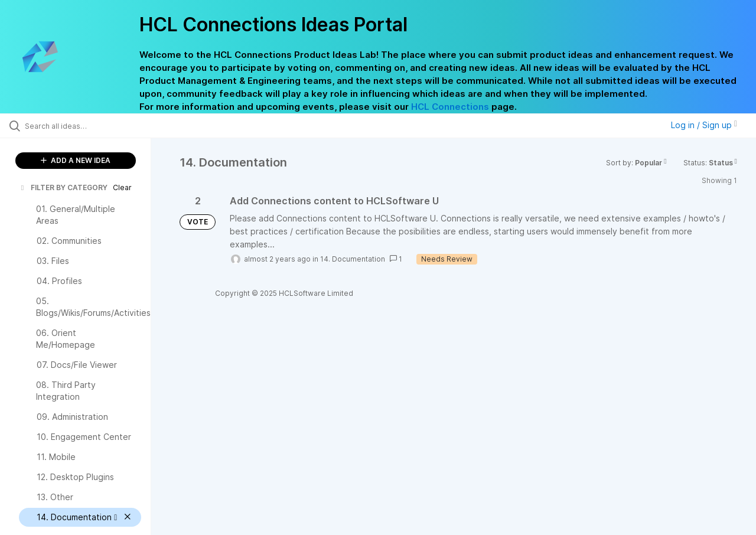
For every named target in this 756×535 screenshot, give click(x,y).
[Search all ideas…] (90, 126)
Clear (122, 187)
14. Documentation (353, 259)
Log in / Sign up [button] (704, 125)
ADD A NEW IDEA (76, 160)
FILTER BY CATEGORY (63, 187)
